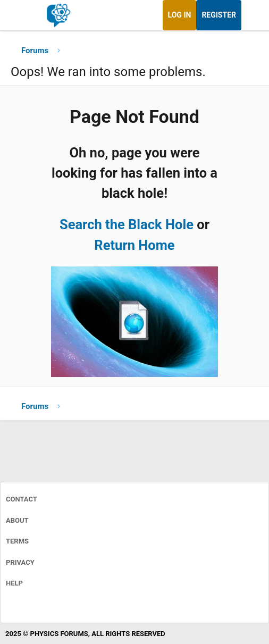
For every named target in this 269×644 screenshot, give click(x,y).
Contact (22, 499)
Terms (17, 541)
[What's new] (251, 15)
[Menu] (20, 15)
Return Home (134, 245)
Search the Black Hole (127, 224)
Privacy (20, 562)
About (17, 520)
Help (14, 583)
